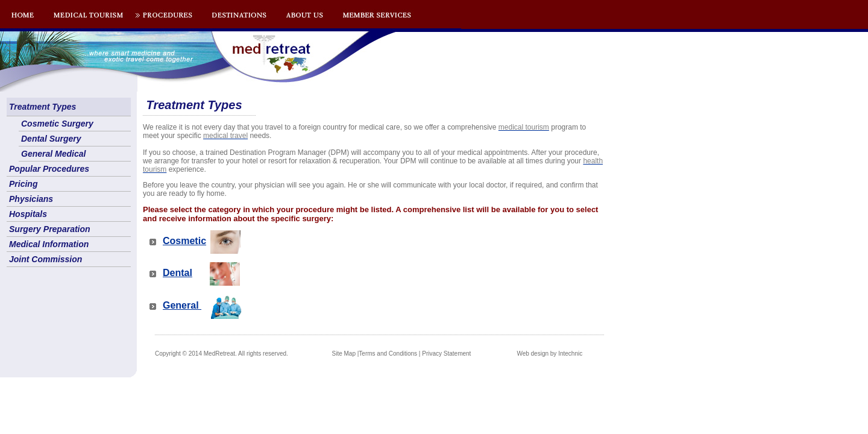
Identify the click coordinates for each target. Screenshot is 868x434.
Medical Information (49, 244)
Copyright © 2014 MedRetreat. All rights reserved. (222, 354)
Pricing (23, 184)
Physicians (31, 199)
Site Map (344, 354)
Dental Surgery (51, 139)
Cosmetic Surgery (57, 124)
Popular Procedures (49, 169)
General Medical (53, 154)
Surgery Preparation (50, 229)
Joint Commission (46, 259)
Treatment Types (42, 107)
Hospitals (28, 214)
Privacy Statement (446, 354)
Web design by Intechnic (549, 354)
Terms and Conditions (388, 354)
